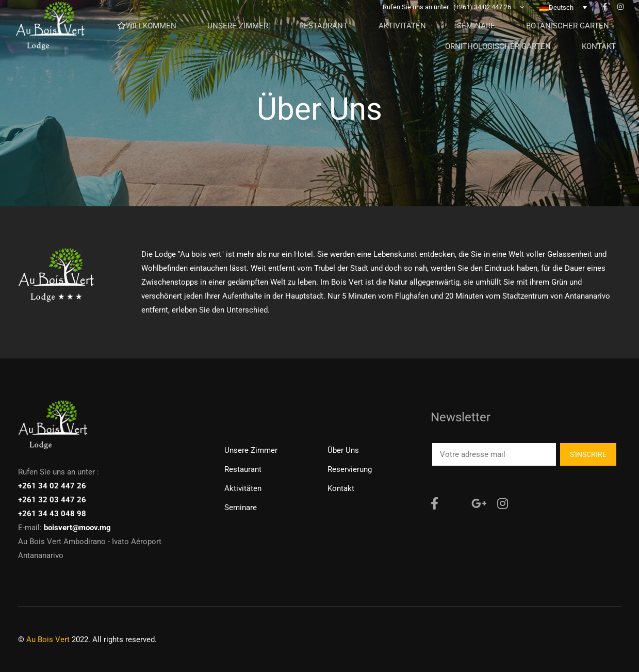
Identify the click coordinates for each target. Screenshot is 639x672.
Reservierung (350, 469)
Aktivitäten (243, 488)
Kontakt (341, 488)
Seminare (241, 507)
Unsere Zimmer (251, 450)
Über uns (343, 450)
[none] (563, 15)
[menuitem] (563, 15)
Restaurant (243, 469)
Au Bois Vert (48, 640)
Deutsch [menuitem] (561, 15)
